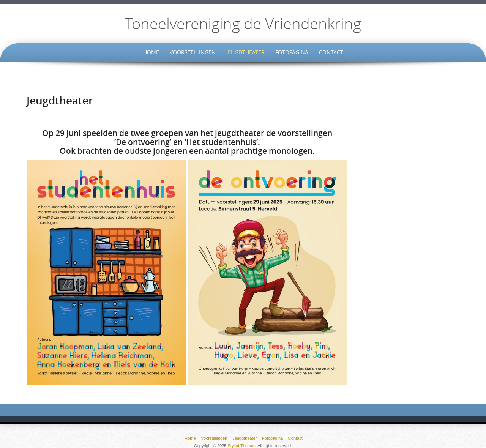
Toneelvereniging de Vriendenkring (243, 24)
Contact (331, 52)
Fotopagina (292, 52)
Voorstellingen (193, 52)
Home (151, 52)
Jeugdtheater (245, 52)
